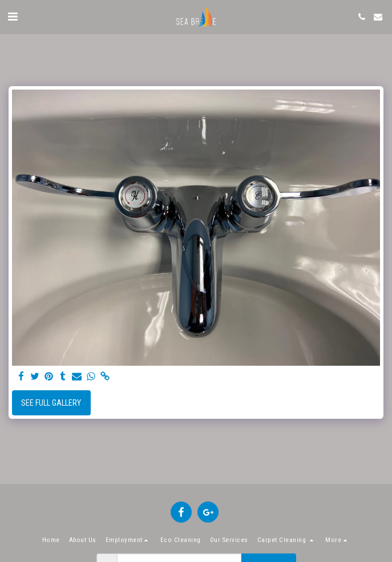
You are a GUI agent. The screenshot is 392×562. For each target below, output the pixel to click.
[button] (13, 17)
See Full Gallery (51, 403)
